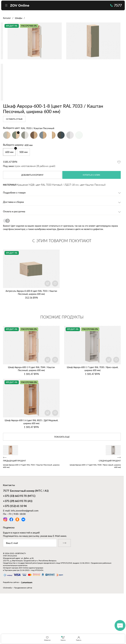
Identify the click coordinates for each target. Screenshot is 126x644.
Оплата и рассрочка (14, 257)
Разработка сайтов (11, 628)
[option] (62, 62)
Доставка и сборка (13, 247)
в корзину (32, 220)
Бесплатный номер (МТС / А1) (26, 537)
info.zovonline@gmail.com (25, 556)
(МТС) (19, 542)
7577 (114, 6)
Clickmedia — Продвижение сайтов (18, 634)
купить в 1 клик (92, 220)
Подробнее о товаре (14, 238)
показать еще (62, 483)
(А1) (18, 547)
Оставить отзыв (14, 164)
